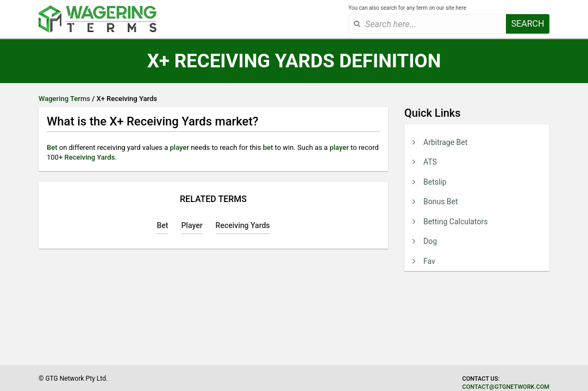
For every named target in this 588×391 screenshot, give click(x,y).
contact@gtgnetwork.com (506, 387)
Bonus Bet (441, 201)
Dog (430, 241)
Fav (429, 261)
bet (268, 147)
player (180, 147)
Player (192, 225)
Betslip (435, 182)
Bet (52, 147)
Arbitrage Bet (445, 142)
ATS (430, 162)
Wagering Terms (64, 99)
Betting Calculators (455, 222)
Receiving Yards (90, 157)
